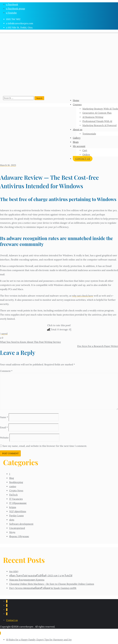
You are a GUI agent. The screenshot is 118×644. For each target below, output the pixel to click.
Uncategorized (17, 528)
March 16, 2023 (8, 165)
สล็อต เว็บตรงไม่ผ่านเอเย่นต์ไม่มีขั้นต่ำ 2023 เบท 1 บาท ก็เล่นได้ (41, 576)
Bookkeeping (16, 482)
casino (13, 486)
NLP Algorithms (18, 511)
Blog (12, 478)
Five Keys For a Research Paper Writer (98, 346)
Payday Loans (16, 516)
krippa (13, 507)
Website (4, 438)
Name (4, 417)
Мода (12, 532)
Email (4, 427)
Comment (6, 371)
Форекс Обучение (19, 536)
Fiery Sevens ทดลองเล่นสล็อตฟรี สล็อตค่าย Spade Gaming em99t (43, 588)
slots (12, 520)
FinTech (13, 495)
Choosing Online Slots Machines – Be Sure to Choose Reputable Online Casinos (52, 584)
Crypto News (16, 491)
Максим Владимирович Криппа (27, 580)
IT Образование (18, 503)
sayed (4, 334)
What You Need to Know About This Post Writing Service (30, 342)
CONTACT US (83, 159)
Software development (21, 524)
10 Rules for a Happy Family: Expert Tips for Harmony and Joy (39, 640)
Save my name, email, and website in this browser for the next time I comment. (45, 446)
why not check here (83, 296)
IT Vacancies (16, 499)
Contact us (12, 620)
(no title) (14, 571)
